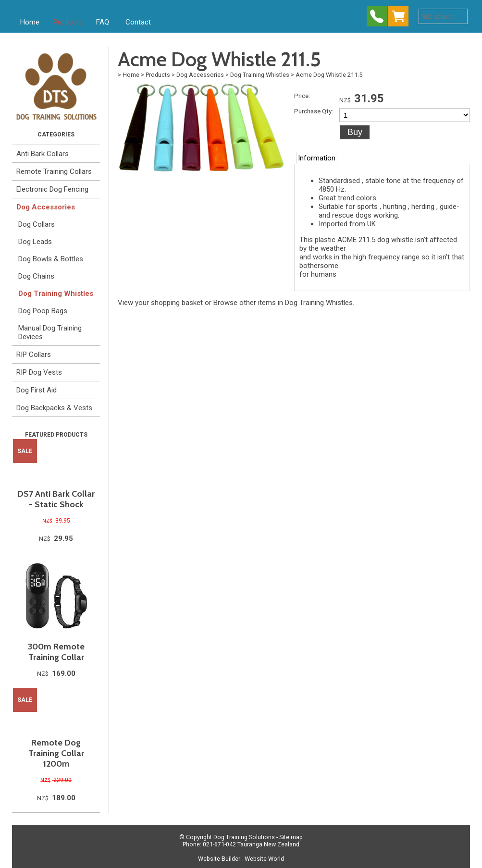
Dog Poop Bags (43, 311)
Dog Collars (37, 224)
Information (317, 158)
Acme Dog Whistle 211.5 (329, 75)
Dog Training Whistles (56, 293)
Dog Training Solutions (244, 837)
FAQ (103, 22)
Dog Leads (35, 242)
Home (30, 22)
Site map (291, 837)
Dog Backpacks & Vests (54, 408)
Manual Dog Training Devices (50, 332)
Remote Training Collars (54, 171)
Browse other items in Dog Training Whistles (283, 303)
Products (68, 22)
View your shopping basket (160, 303)
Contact (138, 22)
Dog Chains (36, 276)
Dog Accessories (46, 207)
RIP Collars (34, 355)
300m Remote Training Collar (56, 652)
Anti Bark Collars (43, 154)
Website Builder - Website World (241, 859)
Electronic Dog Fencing (52, 189)
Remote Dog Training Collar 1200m (56, 753)
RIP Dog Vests (39, 372)
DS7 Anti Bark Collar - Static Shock (56, 499)
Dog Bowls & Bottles (51, 259)
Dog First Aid (37, 390)
